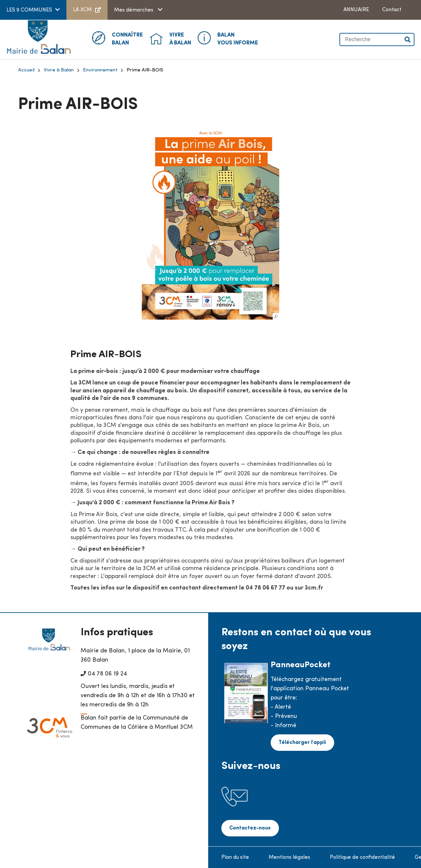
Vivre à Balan (59, 70)
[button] (210, 223)
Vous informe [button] (238, 39)
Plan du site (235, 857)
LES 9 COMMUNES (29, 10)
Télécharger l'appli (302, 742)
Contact (392, 10)
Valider (408, 39)
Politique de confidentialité (362, 857)
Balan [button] (127, 39)
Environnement (100, 70)
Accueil (26, 70)
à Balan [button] (180, 39)
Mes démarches (134, 10)
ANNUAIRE (356, 10)
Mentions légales (289, 857)
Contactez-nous (249, 828)
